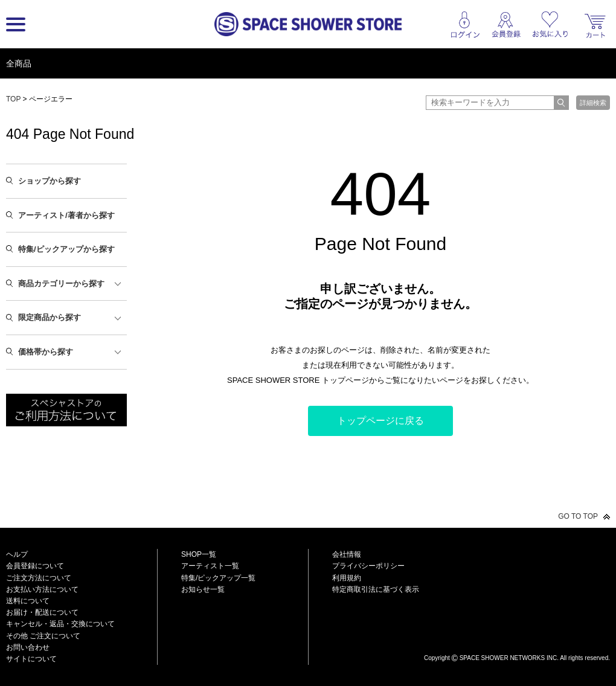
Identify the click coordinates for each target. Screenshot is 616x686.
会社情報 (347, 554)
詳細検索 (593, 103)
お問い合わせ (28, 647)
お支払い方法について (42, 589)
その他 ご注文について (43, 636)
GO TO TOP (578, 516)
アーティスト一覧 (210, 566)
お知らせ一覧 (203, 589)
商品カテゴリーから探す (61, 284)
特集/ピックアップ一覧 (218, 578)
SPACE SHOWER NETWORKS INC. (509, 658)
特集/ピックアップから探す (66, 249)
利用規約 (347, 578)
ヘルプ (17, 554)
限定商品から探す (50, 317)
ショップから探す (50, 181)
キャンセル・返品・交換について (60, 624)
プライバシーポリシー (368, 566)
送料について (28, 601)
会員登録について (35, 566)
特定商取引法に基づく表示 (376, 589)
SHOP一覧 (199, 554)
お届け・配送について (42, 612)
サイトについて (31, 659)
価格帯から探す (46, 352)
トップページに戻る (380, 421)
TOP (13, 99)
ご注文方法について (39, 578)
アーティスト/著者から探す (66, 215)
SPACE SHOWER (517, 638)
